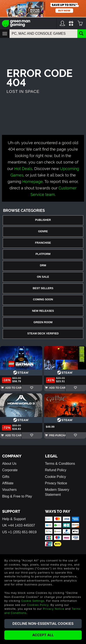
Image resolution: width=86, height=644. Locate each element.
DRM (43, 265)
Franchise (43, 243)
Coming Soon (43, 299)
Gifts (6, 477)
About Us (9, 464)
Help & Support (14, 519)
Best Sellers (43, 288)
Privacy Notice (56, 483)
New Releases (43, 311)
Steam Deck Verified (43, 334)
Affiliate (8, 483)
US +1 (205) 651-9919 (19, 532)
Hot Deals (23, 168)
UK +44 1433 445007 (19, 525)
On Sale (43, 277)
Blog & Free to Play (17, 496)
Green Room (43, 322)
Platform (43, 254)
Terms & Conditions (60, 464)
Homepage (33, 181)
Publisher (43, 220)
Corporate (10, 470)
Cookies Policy (38, 605)
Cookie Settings (33, 601)
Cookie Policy (56, 477)
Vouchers (9, 490)
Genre (43, 231)
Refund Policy (56, 470)
